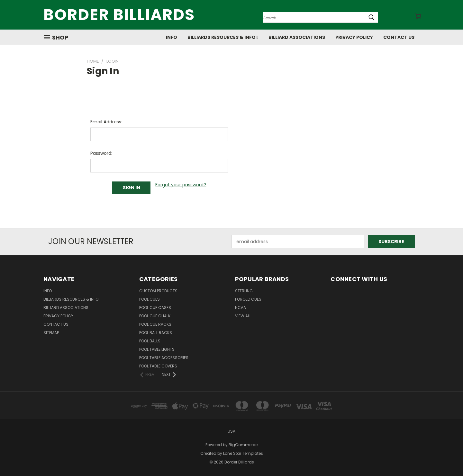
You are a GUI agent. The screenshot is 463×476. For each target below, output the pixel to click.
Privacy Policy (354, 37)
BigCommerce (243, 445)
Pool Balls (150, 341)
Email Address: (106, 122)
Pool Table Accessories (164, 358)
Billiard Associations (297, 37)
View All (243, 316)
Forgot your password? (181, 185)
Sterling (244, 291)
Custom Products (158, 291)
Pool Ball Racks (156, 333)
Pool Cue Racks (155, 324)
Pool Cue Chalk (155, 316)
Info (172, 37)
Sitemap (51, 333)
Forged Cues (248, 299)
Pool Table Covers (158, 366)
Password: (101, 153)
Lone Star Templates (243, 453)
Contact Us (399, 37)
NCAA (241, 308)
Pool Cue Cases (155, 308)
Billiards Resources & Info (223, 37)
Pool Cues (150, 299)
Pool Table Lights (157, 349)
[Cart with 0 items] (418, 16)
